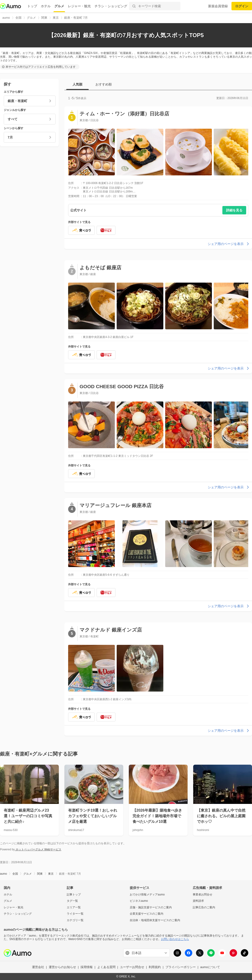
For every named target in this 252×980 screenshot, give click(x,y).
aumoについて (210, 967)
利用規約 (155, 967)
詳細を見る (234, 210)
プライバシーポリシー (181, 967)
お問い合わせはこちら (175, 939)
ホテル (46, 6)
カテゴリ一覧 (75, 920)
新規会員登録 (218, 6)
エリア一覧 (74, 907)
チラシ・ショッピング (111, 6)
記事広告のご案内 (204, 907)
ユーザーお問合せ (132, 967)
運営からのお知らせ (62, 967)
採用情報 (87, 967)
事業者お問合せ (203, 895)
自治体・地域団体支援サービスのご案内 (155, 920)
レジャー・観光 (79, 6)
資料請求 (198, 901)
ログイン (242, 6)
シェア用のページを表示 (229, 244)
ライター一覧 (75, 914)
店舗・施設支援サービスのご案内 (151, 907)
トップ (32, 6)
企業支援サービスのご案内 (147, 914)
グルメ (59, 6)
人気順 (77, 84)
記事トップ (74, 895)
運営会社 (38, 967)
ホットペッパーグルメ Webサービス (38, 849)
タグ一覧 (72, 901)
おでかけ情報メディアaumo (147, 895)
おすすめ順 (104, 84)
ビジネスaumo (139, 901)
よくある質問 (106, 967)
